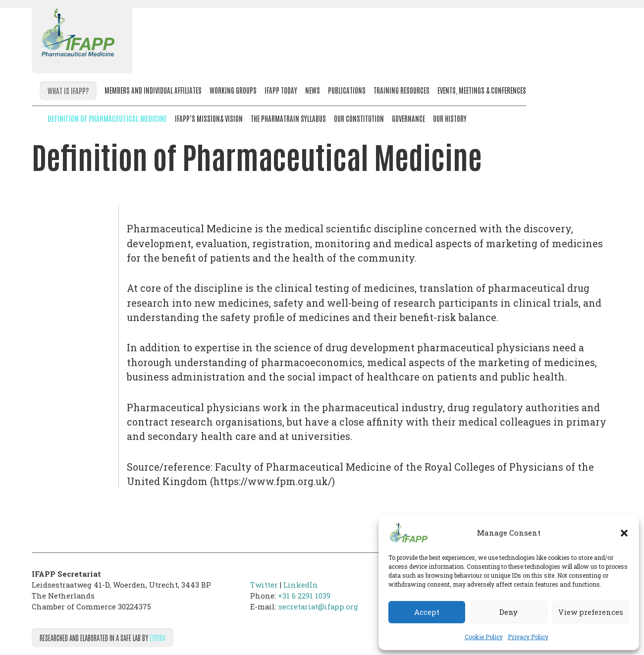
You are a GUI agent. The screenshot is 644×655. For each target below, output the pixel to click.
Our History (450, 118)
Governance (408, 118)
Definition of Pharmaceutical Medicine (107, 118)
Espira (158, 637)
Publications (347, 90)
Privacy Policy (528, 637)
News (313, 90)
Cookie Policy (484, 637)
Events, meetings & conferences (482, 90)
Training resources (402, 90)
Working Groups (233, 90)
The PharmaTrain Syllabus (288, 118)
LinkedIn (301, 585)
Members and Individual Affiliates (153, 90)
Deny (509, 612)
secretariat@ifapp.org (318, 607)
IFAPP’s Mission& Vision (209, 118)
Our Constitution (359, 118)
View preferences (591, 612)
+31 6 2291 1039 (304, 596)
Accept (427, 612)
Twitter (264, 585)
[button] (624, 533)
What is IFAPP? (68, 90)
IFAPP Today (281, 90)
